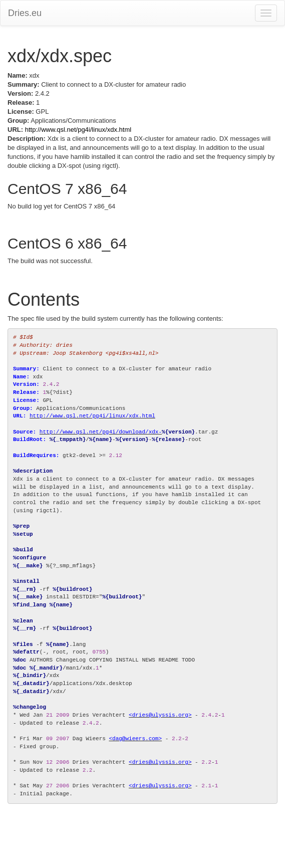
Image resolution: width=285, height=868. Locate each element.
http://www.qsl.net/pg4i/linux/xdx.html (78, 130)
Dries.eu (25, 13)
